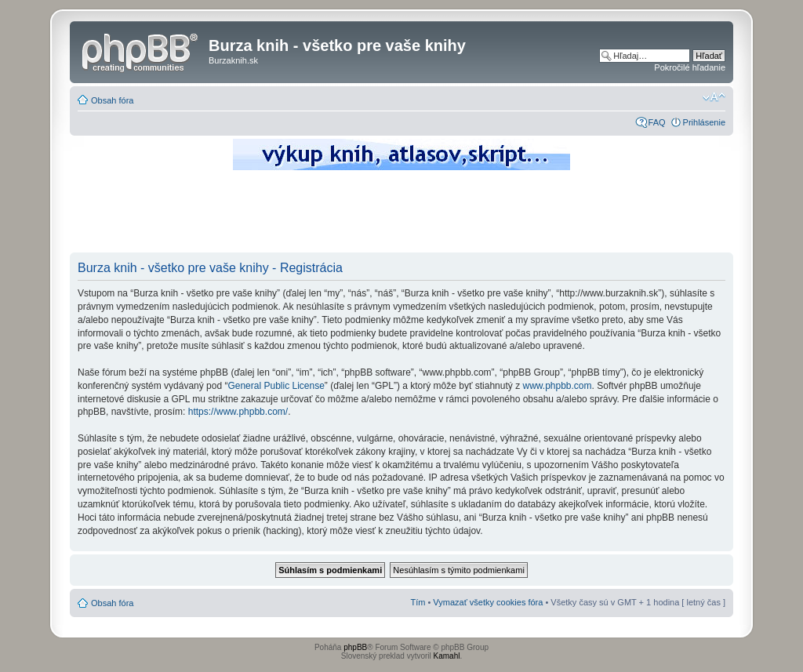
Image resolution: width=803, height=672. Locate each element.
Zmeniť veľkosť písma (714, 97)
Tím (418, 602)
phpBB (355, 647)
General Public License (276, 386)
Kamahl (447, 656)
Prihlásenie (704, 122)
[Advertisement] (401, 216)
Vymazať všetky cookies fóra (488, 602)
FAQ (657, 122)
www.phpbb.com (557, 386)
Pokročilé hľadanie (690, 67)
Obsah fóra (112, 100)
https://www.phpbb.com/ (238, 412)
